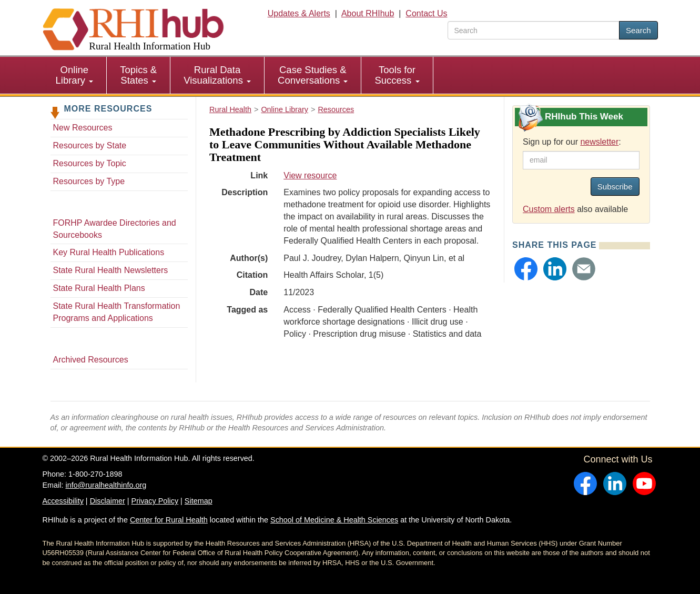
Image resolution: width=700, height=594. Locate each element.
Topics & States (138, 75)
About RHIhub (368, 13)
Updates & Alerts (299, 13)
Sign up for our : (572, 142)
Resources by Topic (90, 163)
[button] (526, 269)
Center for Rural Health (169, 520)
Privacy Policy (155, 501)
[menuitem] (75, 75)
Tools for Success (397, 75)
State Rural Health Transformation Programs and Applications (117, 312)
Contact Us (426, 13)
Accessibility (63, 501)
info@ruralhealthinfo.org (106, 485)
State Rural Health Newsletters (111, 270)
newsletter (599, 142)
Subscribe (615, 187)
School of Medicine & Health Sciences (334, 520)
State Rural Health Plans (99, 288)
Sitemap (199, 501)
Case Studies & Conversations (313, 75)
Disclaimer (108, 501)
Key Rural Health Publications (109, 252)
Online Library (75, 75)
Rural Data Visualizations (217, 75)
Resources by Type (89, 181)
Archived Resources (91, 360)
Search (638, 30)
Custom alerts (549, 209)
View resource (310, 175)
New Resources (83, 128)
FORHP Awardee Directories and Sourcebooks (115, 229)
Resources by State (90, 145)
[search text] (534, 30)
